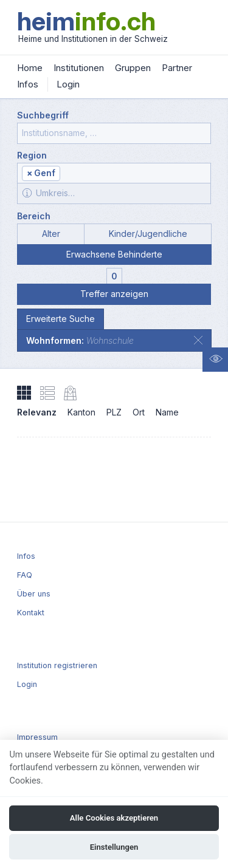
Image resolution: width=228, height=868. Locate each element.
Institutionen (79, 68)
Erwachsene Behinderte (114, 254)
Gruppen (133, 68)
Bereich (34, 216)
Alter (51, 234)
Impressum (37, 737)
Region (32, 155)
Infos (28, 84)
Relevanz (37, 412)
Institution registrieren (57, 665)
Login (68, 84)
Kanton (81, 412)
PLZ (114, 412)
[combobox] (114, 173)
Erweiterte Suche (60, 319)
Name (167, 412)
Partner (177, 68)
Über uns (34, 594)
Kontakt (31, 613)
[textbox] (135, 174)
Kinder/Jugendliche (148, 234)
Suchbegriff (43, 115)
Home (30, 68)
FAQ (25, 575)
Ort (139, 412)
